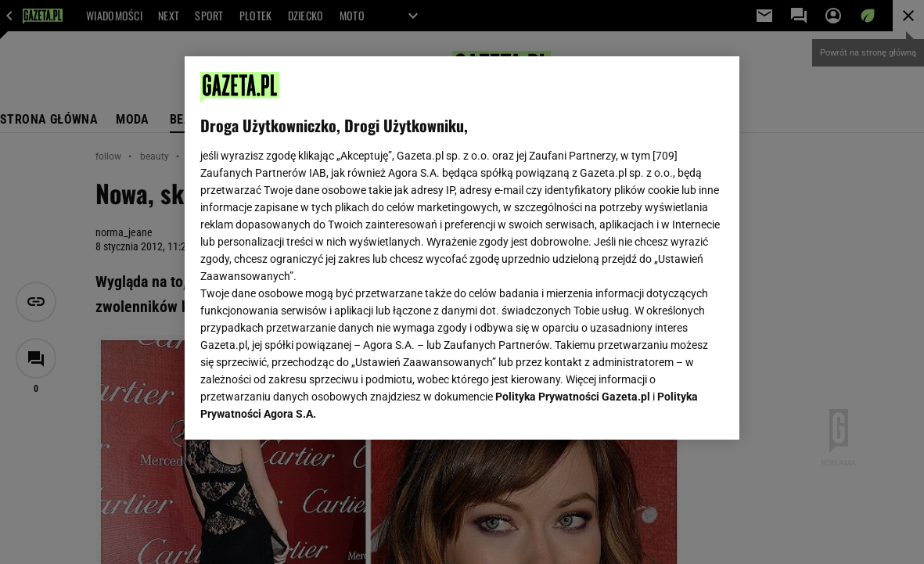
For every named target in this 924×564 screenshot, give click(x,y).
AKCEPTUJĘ (671, 409)
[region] (462, 248)
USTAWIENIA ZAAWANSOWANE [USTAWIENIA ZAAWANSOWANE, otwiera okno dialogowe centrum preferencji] (303, 408)
